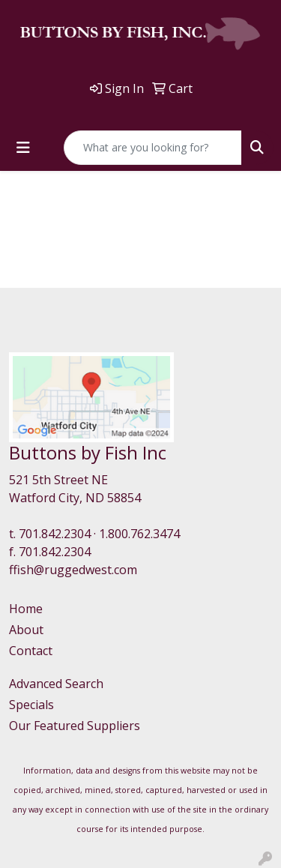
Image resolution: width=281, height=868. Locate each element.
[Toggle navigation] (23, 148)
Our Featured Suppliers (75, 726)
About (26, 630)
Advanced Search (56, 684)
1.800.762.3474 (139, 534)
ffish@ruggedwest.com (73, 570)
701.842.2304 (55, 534)
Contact (31, 651)
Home (26, 609)
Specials (31, 705)
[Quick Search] (153, 148)
